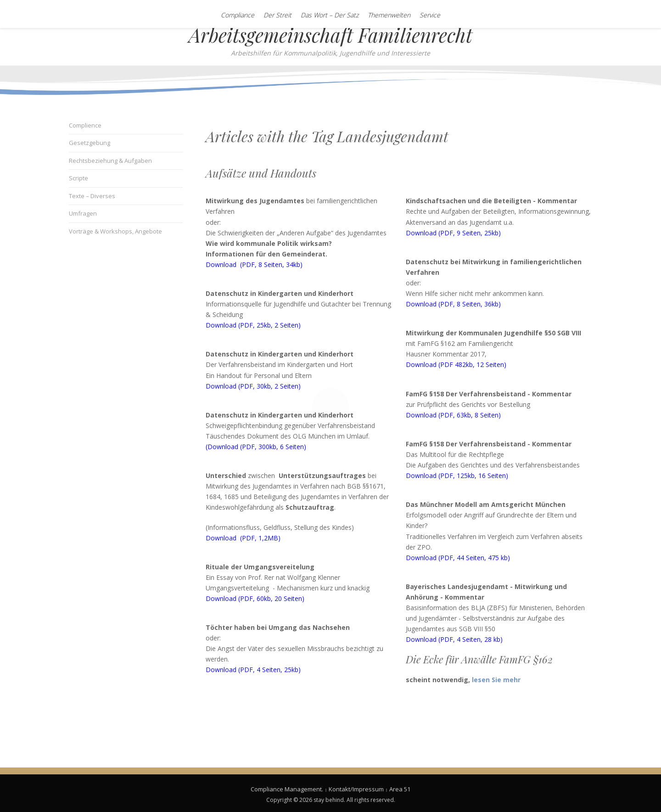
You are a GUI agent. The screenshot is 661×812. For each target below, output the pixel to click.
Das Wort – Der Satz (330, 15)
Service (430, 15)
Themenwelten (389, 15)
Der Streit (277, 15)
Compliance (238, 15)
